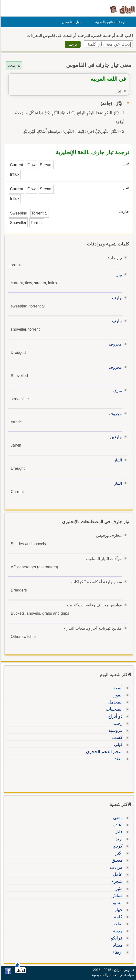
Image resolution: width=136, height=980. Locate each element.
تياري (117, 391)
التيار (117, 460)
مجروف (115, 344)
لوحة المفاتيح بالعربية (110, 22)
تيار (118, 275)
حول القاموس (71, 22)
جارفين (115, 437)
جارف (116, 298)
